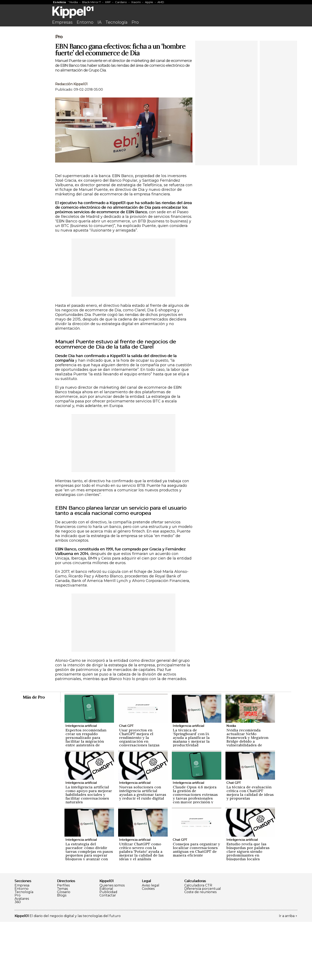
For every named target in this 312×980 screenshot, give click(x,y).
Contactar (108, 954)
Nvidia (74, 2)
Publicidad (108, 950)
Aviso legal (151, 944)
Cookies (148, 947)
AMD (161, 2)
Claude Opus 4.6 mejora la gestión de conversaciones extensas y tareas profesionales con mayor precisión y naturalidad (195, 855)
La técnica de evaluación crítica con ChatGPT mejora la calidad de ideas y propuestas (250, 851)
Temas (62, 947)
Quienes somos (112, 944)
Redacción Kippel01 (71, 142)
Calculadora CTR (198, 944)
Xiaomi (136, 2)
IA (99, 22)
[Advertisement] (156, 60)
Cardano (121, 2)
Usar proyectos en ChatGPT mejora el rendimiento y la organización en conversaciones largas (139, 796)
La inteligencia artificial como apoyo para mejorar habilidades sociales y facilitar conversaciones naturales (89, 853)
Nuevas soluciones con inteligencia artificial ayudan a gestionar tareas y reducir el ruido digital (143, 851)
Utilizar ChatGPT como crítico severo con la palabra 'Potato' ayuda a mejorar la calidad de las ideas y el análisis (141, 910)
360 (18, 960)
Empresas (62, 22)
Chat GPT (126, 784)
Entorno (85, 22)
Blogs (62, 954)
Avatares (22, 957)
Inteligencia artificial (81, 784)
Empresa (22, 944)
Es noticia (59, 2)
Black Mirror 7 (91, 2)
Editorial (106, 947)
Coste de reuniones (200, 950)
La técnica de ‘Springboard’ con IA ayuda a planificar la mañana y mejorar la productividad (191, 796)
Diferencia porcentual (203, 947)
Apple (149, 2)
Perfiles (63, 944)
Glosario (64, 950)
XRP (108, 2)
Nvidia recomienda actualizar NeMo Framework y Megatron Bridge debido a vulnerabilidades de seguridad (247, 798)
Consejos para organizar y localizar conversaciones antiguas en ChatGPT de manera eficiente (196, 908)
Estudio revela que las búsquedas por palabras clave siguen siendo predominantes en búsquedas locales (248, 910)
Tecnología (116, 22)
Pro (135, 22)
